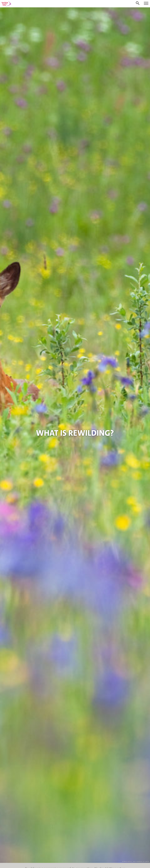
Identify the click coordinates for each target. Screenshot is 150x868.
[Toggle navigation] (146, 3)
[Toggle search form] (138, 3)
